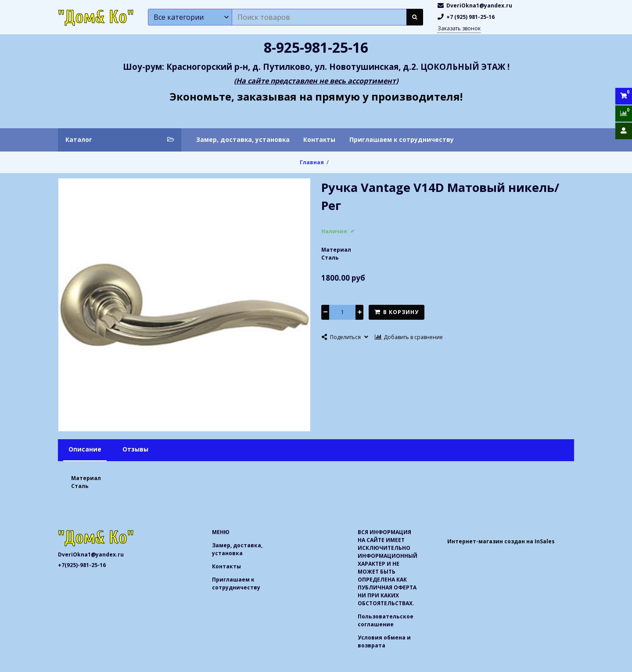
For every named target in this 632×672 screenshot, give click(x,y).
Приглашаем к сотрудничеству (402, 139)
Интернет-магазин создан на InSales (501, 541)
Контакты (319, 139)
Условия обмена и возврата (384, 641)
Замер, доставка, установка (243, 139)
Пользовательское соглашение (386, 620)
